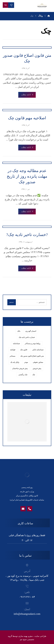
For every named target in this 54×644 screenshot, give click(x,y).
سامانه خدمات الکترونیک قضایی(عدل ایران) (27, 500)
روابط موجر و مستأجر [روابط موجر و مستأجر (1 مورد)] (33, 343)
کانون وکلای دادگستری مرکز (27, 496)
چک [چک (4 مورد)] (34, 375)
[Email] (23, 509)
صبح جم (23, 639)
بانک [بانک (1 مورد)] (19, 331)
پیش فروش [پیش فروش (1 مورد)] (37, 368)
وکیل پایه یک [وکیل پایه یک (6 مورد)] (15, 362)
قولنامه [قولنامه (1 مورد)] (13, 350)
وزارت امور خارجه (27, 492)
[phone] (30, 509)
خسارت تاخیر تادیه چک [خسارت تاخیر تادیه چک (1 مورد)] (27, 337)
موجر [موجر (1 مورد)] (26, 362)
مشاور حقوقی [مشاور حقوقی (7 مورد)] (38, 362)
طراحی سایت (40, 636)
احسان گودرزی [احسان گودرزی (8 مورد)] (31, 331)
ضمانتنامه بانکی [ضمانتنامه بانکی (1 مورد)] (38, 350)
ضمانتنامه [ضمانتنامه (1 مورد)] (16, 343)
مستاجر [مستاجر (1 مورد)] (12, 356)
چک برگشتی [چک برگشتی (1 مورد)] (23, 375)
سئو (31, 636)
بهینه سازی (23, 636)
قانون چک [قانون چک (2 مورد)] (24, 350)
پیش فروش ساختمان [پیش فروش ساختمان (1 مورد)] (20, 368)
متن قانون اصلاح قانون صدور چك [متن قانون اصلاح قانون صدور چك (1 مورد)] (32, 356)
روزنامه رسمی (27, 487)
